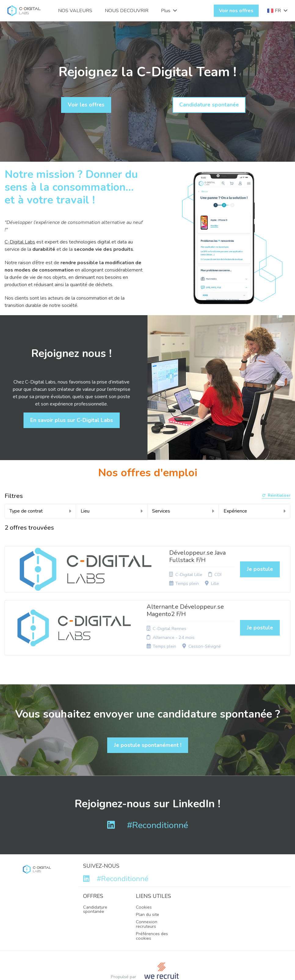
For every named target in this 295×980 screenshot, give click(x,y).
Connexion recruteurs (147, 892)
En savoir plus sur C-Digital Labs (72, 420)
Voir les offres (86, 105)
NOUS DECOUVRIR (127, 11)
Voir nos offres (236, 11)
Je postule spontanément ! (148, 712)
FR (277, 11)
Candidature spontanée (209, 105)
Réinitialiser (276, 496)
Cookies (144, 874)
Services (183, 511)
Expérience (255, 511)
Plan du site (147, 882)
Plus (169, 11)
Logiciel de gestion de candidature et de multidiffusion (147, 962)
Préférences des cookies (152, 903)
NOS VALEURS (75, 11)
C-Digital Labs (20, 242)
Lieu (112, 511)
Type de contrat (40, 511)
